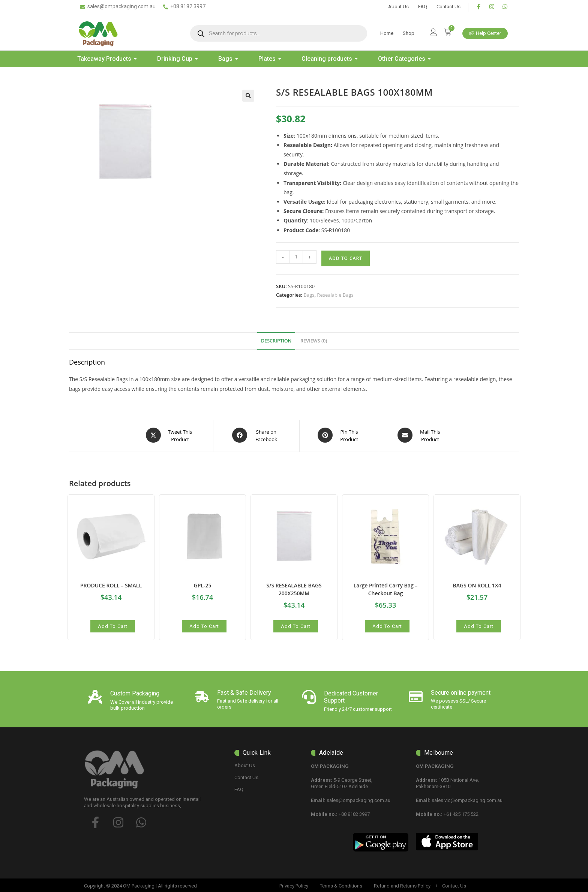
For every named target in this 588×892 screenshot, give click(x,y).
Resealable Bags (335, 295)
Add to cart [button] (113, 625)
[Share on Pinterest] (339, 435)
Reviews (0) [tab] (314, 341)
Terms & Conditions (341, 884)
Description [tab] (276, 341)
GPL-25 (203, 584)
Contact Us (448, 7)
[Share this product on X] (170, 435)
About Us (398, 7)
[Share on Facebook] (256, 435)
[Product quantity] (296, 257)
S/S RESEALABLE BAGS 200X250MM (294, 588)
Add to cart (346, 258)
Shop (409, 33)
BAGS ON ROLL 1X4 (477, 584)
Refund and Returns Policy (402, 884)
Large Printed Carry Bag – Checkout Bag (386, 588)
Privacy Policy (294, 884)
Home (387, 33)
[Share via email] (420, 435)
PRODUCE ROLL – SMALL (111, 584)
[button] (248, 96)
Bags (309, 295)
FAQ (423, 7)
